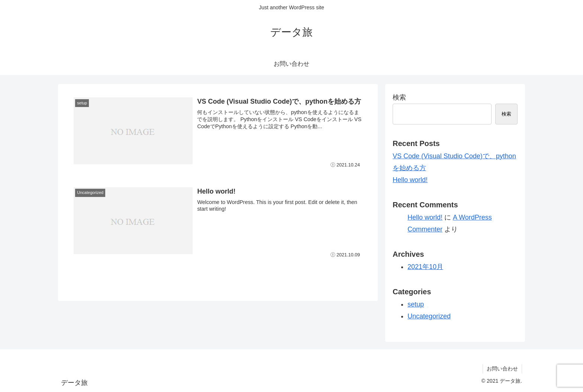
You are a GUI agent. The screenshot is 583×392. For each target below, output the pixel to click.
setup (416, 304)
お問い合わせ (502, 369)
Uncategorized (429, 316)
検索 (399, 97)
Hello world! (410, 180)
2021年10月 (425, 267)
